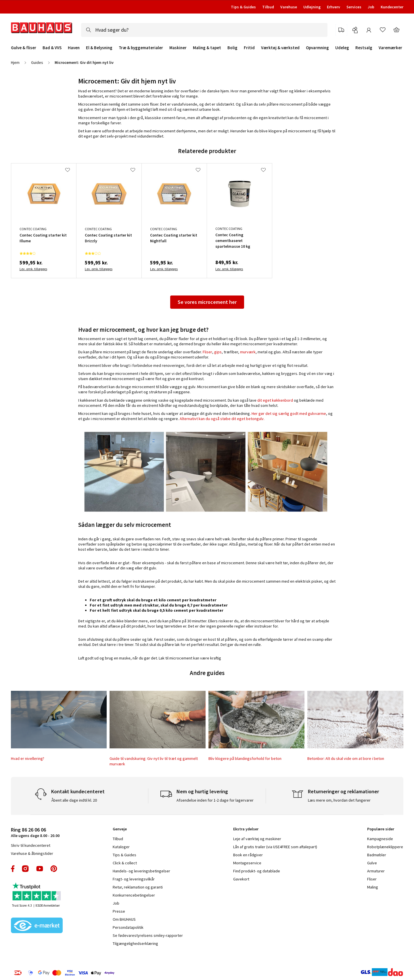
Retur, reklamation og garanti (138, 887)
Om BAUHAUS (124, 919)
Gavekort (241, 879)
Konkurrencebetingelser (134, 895)
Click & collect (125, 863)
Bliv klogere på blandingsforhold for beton (245, 758)
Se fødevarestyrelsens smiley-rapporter (148, 935)
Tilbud (268, 7)
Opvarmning (317, 48)
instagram (25, 869)
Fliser (372, 879)
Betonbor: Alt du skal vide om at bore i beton (346, 758)
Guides (37, 62)
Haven (74, 48)
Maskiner (178, 48)
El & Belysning (99, 48)
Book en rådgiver (248, 855)
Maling (373, 887)
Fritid (249, 48)
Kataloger (121, 847)
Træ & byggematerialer (141, 48)
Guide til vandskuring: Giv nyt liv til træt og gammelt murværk (154, 761)
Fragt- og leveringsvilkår (134, 879)
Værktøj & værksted (280, 48)
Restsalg (364, 48)
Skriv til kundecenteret (31, 845)
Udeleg (342, 48)
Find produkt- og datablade (257, 871)
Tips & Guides (243, 7)
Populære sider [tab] (381, 829)
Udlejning (312, 7)
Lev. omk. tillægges (33, 269)
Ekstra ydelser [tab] (246, 829)
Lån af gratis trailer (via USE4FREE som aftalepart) (275, 847)
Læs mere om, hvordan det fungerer (339, 800)
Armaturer (376, 871)
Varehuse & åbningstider (32, 853)
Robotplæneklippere (385, 847)
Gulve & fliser (24, 48)
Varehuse (289, 7)
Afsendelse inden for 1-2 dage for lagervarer (215, 800)
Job (371, 7)
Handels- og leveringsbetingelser (141, 871)
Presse (119, 911)
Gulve (372, 863)
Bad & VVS (52, 48)
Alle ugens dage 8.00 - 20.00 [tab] (35, 832)
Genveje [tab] (120, 829)
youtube (40, 869)
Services (354, 7)
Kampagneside (380, 839)
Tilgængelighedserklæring (135, 943)
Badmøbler (377, 855)
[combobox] (204, 30)
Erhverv (333, 7)
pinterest (54, 869)
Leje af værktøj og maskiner (257, 839)
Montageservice (247, 863)
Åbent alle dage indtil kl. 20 (74, 800)
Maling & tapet (207, 48)
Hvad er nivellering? (28, 758)
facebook (13, 869)
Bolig (232, 48)
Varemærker (390, 48)
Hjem (15, 62)
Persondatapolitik (128, 927)
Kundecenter (392, 7)
